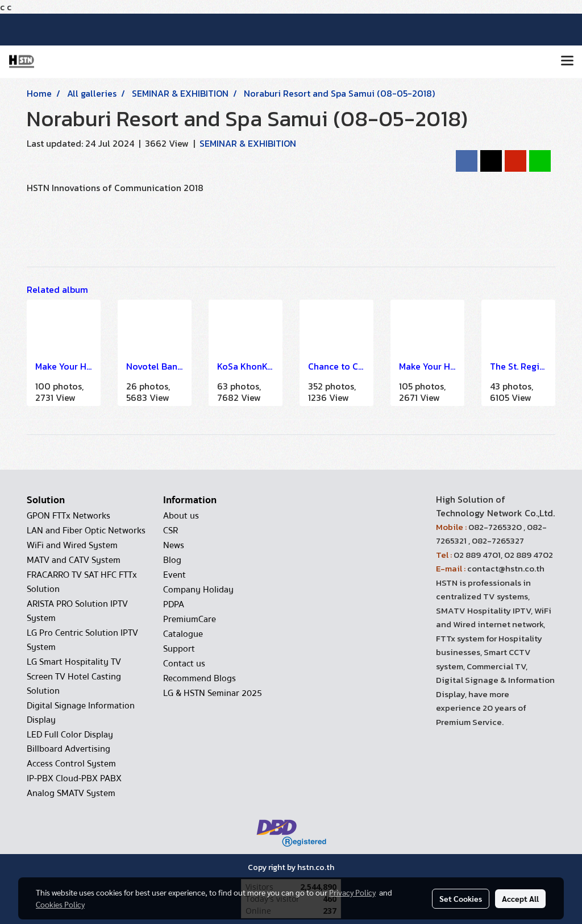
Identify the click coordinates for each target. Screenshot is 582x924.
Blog (172, 560)
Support (179, 649)
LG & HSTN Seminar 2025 (213, 693)
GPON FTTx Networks (68, 516)
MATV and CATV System (74, 560)
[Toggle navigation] (567, 61)
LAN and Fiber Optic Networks (86, 531)
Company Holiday (198, 590)
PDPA (174, 604)
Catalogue (183, 634)
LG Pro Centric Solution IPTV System (82, 640)
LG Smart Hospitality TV (74, 662)
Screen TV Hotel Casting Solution (74, 684)
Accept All (520, 898)
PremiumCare (190, 619)
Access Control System (71, 764)
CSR (171, 531)
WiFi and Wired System (72, 545)
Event (174, 575)
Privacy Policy (352, 892)
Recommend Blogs (199, 678)
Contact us (184, 664)
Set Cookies (461, 898)
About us (181, 516)
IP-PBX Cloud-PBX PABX (74, 778)
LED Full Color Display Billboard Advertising (70, 742)
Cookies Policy (60, 904)
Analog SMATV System (71, 793)
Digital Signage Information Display (81, 713)
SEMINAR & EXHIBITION (248, 143)
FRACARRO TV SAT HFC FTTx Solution (82, 582)
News (174, 545)
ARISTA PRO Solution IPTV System (77, 611)
